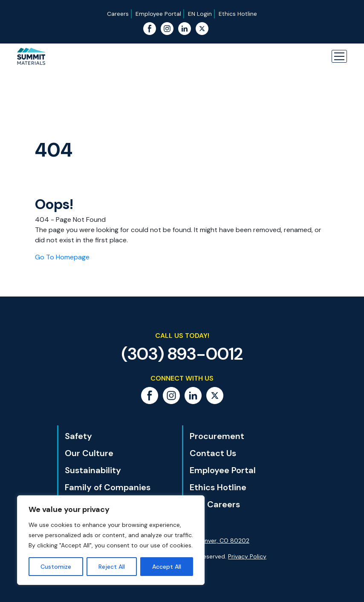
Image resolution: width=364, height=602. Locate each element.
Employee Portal (158, 14)
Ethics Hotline (238, 14)
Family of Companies (108, 487)
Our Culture (89, 453)
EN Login (200, 14)
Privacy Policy (247, 556)
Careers (118, 14)
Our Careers (215, 504)
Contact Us (213, 453)
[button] (339, 56)
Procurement (217, 436)
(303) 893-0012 (182, 354)
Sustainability (93, 470)
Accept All (167, 567)
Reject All (112, 567)
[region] (111, 540)
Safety (78, 436)
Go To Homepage (62, 257)
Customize (56, 567)
